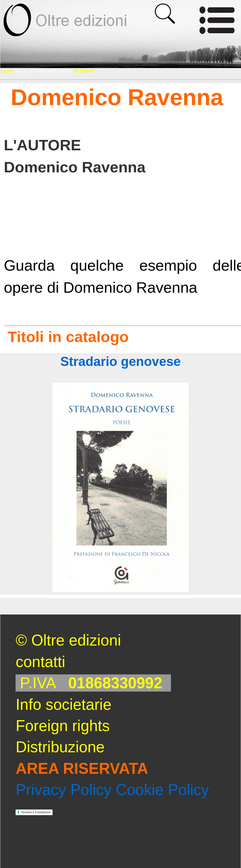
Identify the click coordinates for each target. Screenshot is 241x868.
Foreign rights (63, 726)
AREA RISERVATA (82, 768)
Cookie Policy (162, 790)
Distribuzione (60, 747)
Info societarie (63, 705)
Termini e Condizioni (36, 812)
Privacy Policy (63, 790)
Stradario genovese (120, 361)
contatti (40, 662)
